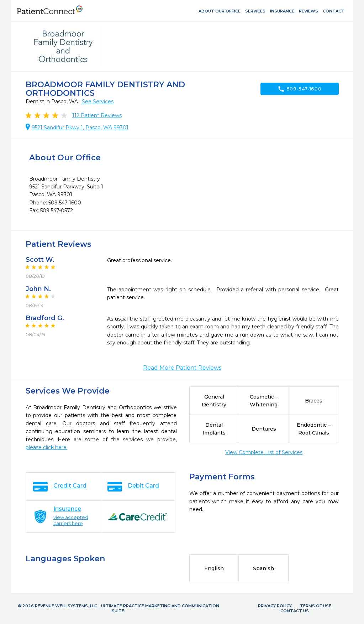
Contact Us (295, 611)
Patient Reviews (97, 115)
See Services (98, 102)
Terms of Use (316, 606)
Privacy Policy (275, 606)
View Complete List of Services (264, 452)
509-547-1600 (300, 89)
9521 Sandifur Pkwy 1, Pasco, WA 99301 (80, 128)
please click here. (47, 447)
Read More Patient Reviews (182, 368)
